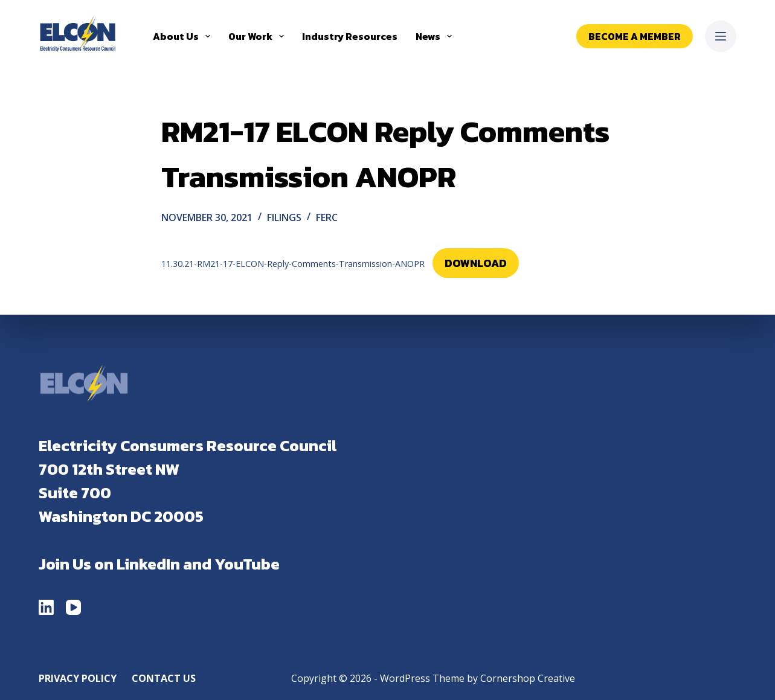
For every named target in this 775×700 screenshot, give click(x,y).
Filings (284, 217)
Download (476, 263)
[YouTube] (73, 607)
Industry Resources (350, 36)
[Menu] (721, 36)
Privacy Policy (78, 679)
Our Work (259, 36)
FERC (327, 217)
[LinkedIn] (46, 607)
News (436, 36)
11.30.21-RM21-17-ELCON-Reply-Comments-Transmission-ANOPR (293, 264)
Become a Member (635, 36)
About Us (184, 36)
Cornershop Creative (528, 678)
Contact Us (164, 679)
